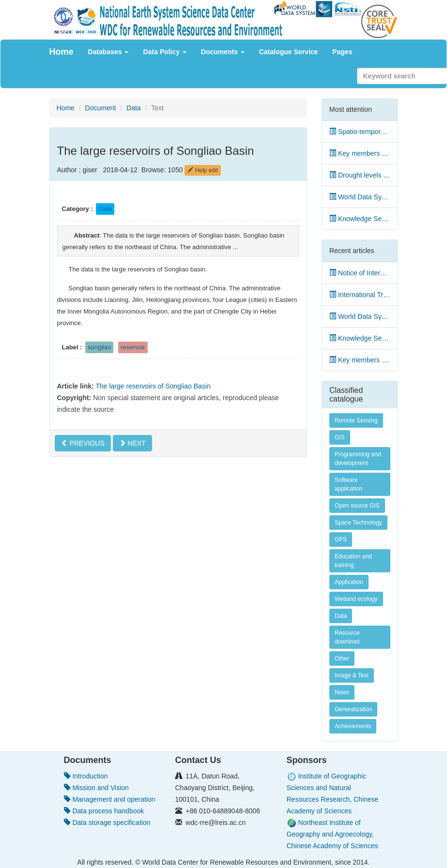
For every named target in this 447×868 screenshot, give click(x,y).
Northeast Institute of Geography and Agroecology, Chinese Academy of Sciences (332, 834)
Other (342, 658)
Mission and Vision (96, 788)
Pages (342, 52)
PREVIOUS (83, 443)
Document (101, 108)
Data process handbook (104, 811)
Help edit (203, 170)
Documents (223, 52)
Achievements (353, 726)
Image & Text (352, 675)
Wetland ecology (356, 599)
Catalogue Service (288, 52)
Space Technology (358, 523)
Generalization (353, 709)
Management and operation (110, 799)
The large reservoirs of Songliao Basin (153, 386)
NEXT (132, 443)
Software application (348, 484)
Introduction (86, 776)
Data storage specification (107, 823)
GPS (341, 539)
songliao (99, 347)
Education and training (353, 561)
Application (349, 582)
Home (62, 52)
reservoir (133, 347)
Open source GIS (357, 506)
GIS (340, 437)
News (342, 692)
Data (134, 108)
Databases (108, 52)
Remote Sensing (356, 420)
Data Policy (164, 52)
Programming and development (358, 459)
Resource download (347, 637)
